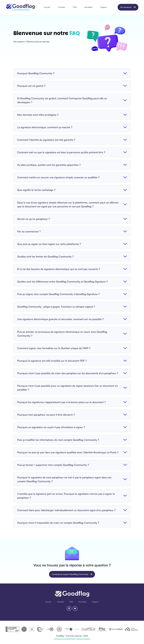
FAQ (75, 7)
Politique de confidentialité (65, 639)
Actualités (88, 7)
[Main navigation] (76, 7)
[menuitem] (48, 7)
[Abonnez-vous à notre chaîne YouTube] (75, 608)
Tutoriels (62, 7)
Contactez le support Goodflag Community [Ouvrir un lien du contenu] (72, 574)
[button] (72, 73)
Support (104, 7)
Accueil (47, 7)
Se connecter (128, 7)
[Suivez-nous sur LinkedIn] (69, 608)
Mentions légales (83, 639)
